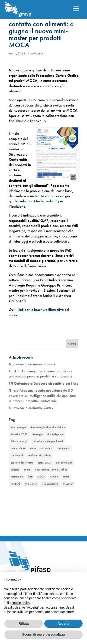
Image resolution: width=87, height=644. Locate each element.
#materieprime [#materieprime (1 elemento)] (55, 434)
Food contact (36, 53)
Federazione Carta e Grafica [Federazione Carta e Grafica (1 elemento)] (51, 470)
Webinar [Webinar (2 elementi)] (68, 484)
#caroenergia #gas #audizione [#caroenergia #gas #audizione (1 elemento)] (48, 427)
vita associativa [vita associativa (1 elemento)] (50, 484)
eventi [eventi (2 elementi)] (27, 470)
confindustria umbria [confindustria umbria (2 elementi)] (39, 455)
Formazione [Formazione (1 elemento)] (17, 477)
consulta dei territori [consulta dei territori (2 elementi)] (22, 463)
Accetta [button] (63, 624)
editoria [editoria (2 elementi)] (15, 470)
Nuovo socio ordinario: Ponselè (32, 364)
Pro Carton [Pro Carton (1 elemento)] (31, 484)
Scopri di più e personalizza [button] (43, 634)
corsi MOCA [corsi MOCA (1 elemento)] (44, 463)
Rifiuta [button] (24, 624)
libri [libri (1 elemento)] (31, 477)
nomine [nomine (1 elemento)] (54, 477)
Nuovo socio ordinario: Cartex (31, 408)
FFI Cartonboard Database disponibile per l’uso (44, 383)
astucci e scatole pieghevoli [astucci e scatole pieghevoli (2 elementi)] (48, 441)
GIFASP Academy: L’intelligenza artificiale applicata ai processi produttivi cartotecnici (41, 374)
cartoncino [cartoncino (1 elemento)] (46, 448)
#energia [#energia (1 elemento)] (38, 434)
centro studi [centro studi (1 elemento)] (17, 455)
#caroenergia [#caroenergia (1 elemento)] (18, 427)
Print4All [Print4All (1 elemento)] (16, 484)
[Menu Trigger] (76, 8)
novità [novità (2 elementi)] (66, 477)
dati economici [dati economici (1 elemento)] (64, 463)
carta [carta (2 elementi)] (33, 448)
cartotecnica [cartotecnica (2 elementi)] (63, 448)
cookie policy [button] (21, 603)
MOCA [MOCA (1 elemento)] (41, 477)
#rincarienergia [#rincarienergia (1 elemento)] (19, 441)
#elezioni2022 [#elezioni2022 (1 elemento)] (19, 434)
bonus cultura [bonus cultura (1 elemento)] (18, 448)
